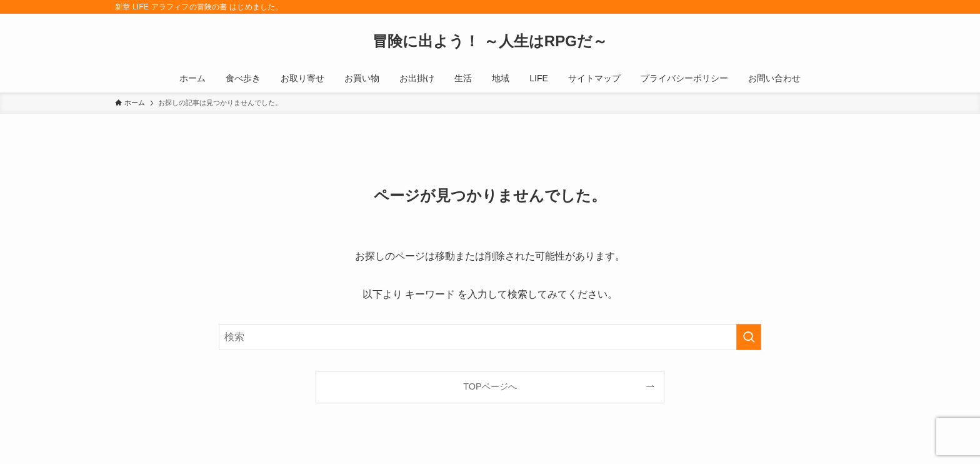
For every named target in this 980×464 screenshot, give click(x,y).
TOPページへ (490, 386)
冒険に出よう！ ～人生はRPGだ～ (490, 41)
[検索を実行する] (749, 337)
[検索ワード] (490, 337)
